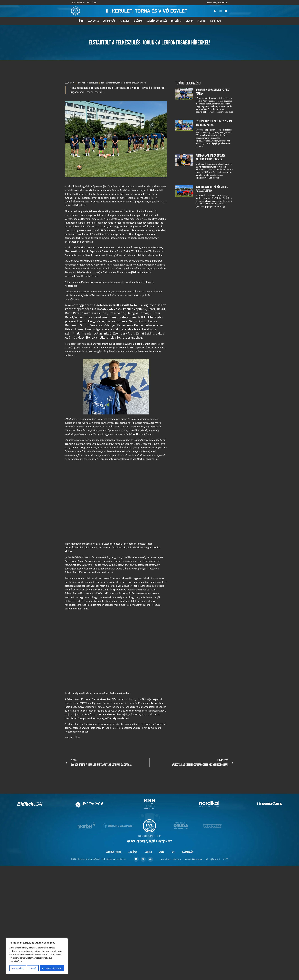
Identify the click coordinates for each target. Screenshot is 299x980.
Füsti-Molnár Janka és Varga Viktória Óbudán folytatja (211, 157)
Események (93, 21)
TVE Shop (202, 21)
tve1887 (135, 83)
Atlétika (138, 21)
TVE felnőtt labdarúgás (88, 83)
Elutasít (33, 968)
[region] (37, 956)
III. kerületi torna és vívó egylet (147, 11)
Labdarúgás (109, 21)
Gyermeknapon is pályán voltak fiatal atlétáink (212, 189)
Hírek (81, 21)
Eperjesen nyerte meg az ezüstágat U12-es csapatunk (214, 123)
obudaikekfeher (124, 83)
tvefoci (143, 83)
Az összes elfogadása (52, 968)
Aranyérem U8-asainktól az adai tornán (212, 92)
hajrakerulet (111, 83)
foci (103, 83)
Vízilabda (124, 21)
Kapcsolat (216, 21)
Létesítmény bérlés (157, 21)
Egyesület (176, 21)
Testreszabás (18, 968)
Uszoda (190, 21)
